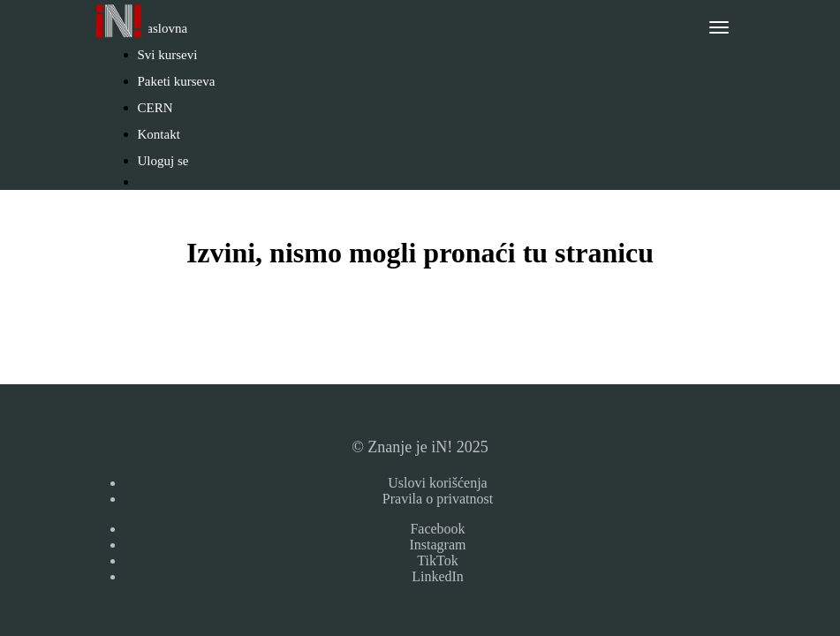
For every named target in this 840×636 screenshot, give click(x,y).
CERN (155, 108)
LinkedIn (438, 576)
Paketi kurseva (177, 81)
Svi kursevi (168, 55)
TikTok (437, 560)
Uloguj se (163, 161)
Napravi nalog (184, 210)
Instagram (438, 545)
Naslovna (163, 28)
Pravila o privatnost (438, 499)
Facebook (437, 529)
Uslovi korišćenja (437, 483)
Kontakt (159, 134)
